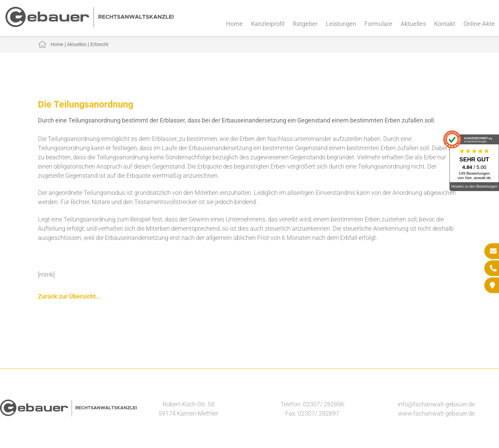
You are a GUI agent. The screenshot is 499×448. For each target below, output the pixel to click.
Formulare (378, 24)
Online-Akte (479, 24)
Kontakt (445, 24)
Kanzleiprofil (268, 24)
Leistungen (341, 24)
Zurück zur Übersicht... (69, 296)
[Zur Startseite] (89, 25)
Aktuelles (413, 24)
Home (234, 24)
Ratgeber (305, 24)
